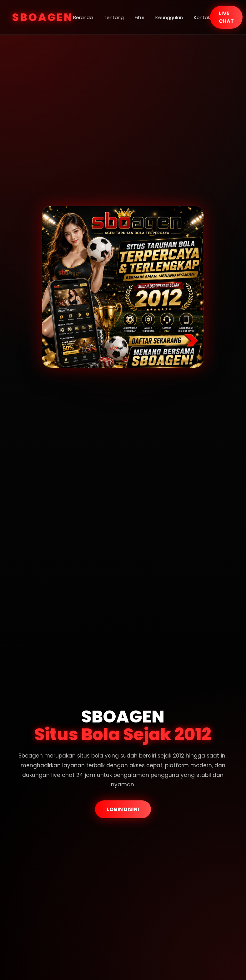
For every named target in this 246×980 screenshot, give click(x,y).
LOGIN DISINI (123, 809)
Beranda (83, 17)
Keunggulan (169, 17)
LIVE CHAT (226, 17)
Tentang (114, 17)
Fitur (140, 17)
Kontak (202, 17)
